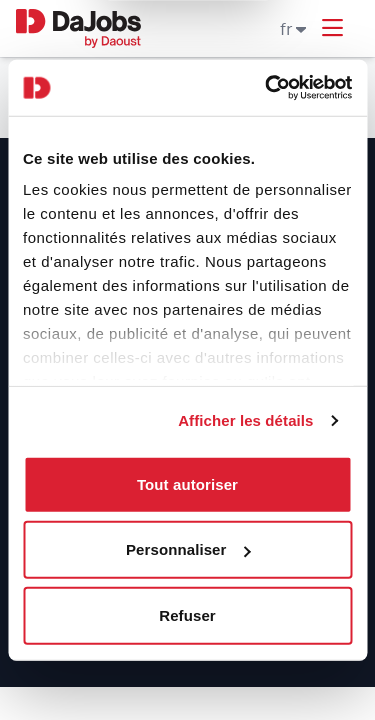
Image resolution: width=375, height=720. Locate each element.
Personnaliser (188, 549)
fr (293, 29)
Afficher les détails (245, 420)
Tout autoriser (187, 483)
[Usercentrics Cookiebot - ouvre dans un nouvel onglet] (267, 88)
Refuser (187, 614)
